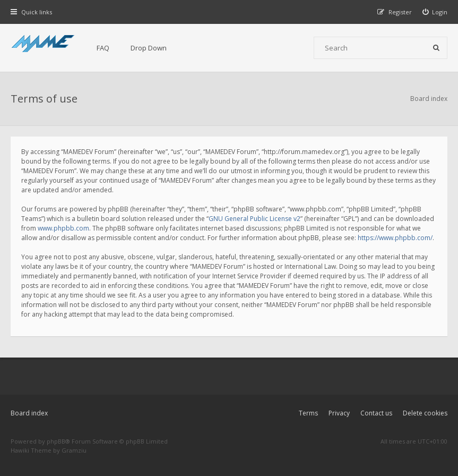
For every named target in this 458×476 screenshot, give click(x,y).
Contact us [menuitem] (376, 413)
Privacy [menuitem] (339, 413)
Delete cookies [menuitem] (425, 413)
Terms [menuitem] (308, 413)
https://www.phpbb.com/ (395, 238)
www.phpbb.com (63, 228)
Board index (29, 413)
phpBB (56, 441)
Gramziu (74, 450)
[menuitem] (435, 12)
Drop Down (149, 48)
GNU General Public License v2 (254, 219)
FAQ (103, 48)
